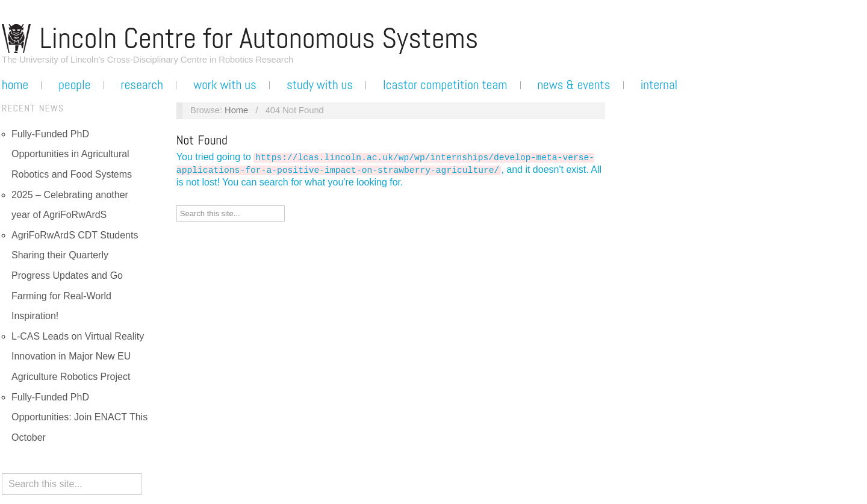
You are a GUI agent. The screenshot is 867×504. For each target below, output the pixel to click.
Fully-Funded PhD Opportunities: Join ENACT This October (79, 417)
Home (15, 85)
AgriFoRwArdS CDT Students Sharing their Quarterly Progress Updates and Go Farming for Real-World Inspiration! (75, 275)
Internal (659, 85)
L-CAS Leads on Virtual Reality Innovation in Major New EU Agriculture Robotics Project (78, 356)
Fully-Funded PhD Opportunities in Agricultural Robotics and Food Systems (72, 154)
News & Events (573, 85)
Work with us (225, 85)
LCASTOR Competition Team (445, 85)
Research (142, 85)
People (74, 85)
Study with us (320, 85)
